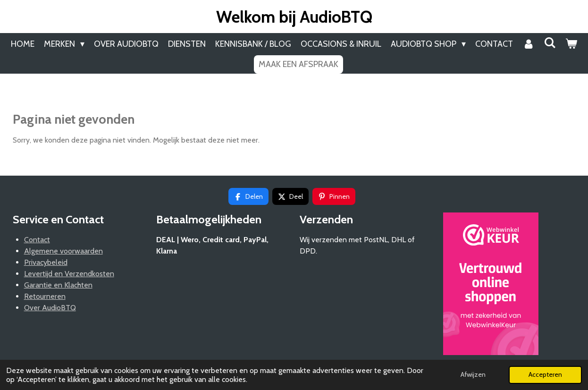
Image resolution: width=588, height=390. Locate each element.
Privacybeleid (46, 262)
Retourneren (45, 296)
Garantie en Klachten (58, 285)
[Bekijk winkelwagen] (571, 44)
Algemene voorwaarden (63, 251)
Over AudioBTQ (50, 308)
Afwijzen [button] (473, 374)
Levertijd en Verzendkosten (69, 274)
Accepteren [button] (545, 374)
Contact (37, 240)
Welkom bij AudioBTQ (294, 17)
